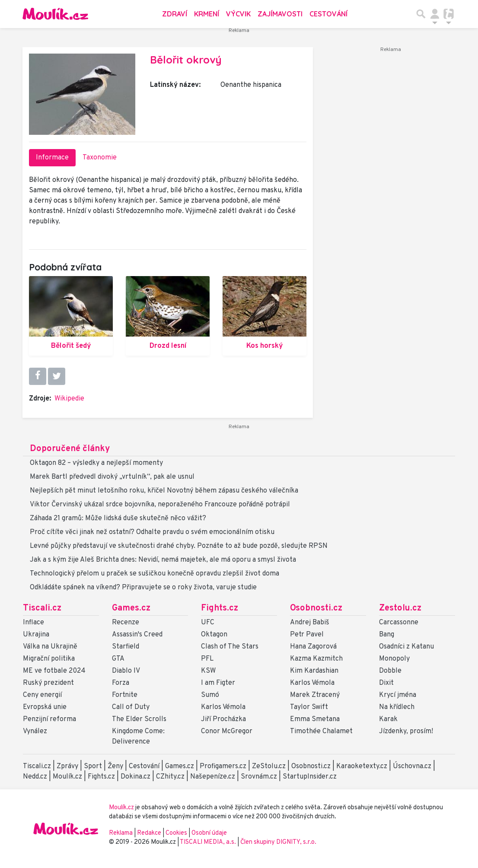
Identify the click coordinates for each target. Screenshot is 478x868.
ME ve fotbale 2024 (54, 671)
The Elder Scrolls (139, 719)
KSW (208, 671)
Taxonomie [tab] (100, 158)
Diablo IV (126, 671)
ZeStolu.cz (269, 766)
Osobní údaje (209, 833)
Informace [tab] (52, 158)
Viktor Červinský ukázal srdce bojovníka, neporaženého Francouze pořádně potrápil (160, 505)
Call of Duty (131, 707)
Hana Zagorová (313, 647)
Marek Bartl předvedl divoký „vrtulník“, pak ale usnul (112, 477)
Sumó (210, 695)
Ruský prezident (48, 683)
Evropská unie (45, 707)
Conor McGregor (227, 731)
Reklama (121, 833)
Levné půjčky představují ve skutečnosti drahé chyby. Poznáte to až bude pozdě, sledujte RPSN (179, 546)
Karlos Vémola (223, 707)
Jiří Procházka (223, 719)
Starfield (126, 647)
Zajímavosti (280, 14)
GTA (118, 659)
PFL (207, 659)
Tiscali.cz (42, 608)
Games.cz (131, 608)
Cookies (176, 833)
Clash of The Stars (230, 647)
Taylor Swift (309, 707)
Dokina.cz (135, 777)
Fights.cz (220, 608)
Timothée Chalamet (321, 731)
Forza (121, 683)
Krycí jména (398, 695)
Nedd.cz (35, 777)
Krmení (207, 14)
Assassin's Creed (137, 635)
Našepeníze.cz (213, 777)
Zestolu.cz (400, 608)
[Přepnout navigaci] (435, 14)
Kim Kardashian (314, 671)
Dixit (386, 683)
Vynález (35, 731)
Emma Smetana (315, 719)
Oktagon (214, 635)
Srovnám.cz (259, 777)
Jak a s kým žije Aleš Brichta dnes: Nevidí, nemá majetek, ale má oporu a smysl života (163, 560)
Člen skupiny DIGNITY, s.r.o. (278, 842)
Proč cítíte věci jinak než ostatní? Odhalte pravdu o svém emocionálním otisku (152, 532)
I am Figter (218, 683)
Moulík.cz (67, 777)
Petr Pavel (307, 635)
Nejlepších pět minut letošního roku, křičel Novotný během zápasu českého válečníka (164, 491)
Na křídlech (397, 707)
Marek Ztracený (315, 695)
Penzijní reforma (49, 719)
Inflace (33, 623)
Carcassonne (399, 623)
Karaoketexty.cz (362, 766)
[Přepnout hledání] (421, 14)
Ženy (115, 766)
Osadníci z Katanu (406, 647)
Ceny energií (42, 695)
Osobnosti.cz (316, 608)
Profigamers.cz (223, 766)
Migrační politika (49, 659)
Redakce (149, 833)
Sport (93, 766)
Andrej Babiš (310, 623)
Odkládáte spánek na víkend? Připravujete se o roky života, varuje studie (143, 588)
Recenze (126, 623)
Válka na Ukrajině (50, 647)
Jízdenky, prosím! (406, 731)
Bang (387, 635)
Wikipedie (69, 399)
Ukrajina (36, 635)
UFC (208, 623)
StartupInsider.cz (310, 777)
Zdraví (175, 14)
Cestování (328, 14)
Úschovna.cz (412, 766)
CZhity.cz (170, 777)
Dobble (390, 671)
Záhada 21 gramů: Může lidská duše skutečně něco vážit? (118, 518)
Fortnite (125, 695)
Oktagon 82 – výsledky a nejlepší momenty (96, 463)
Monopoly (394, 659)
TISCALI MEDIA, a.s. (209, 842)
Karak (388, 719)
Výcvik (238, 14)
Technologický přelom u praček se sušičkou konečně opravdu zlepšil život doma (155, 574)
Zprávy (67, 766)
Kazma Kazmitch (316, 659)
